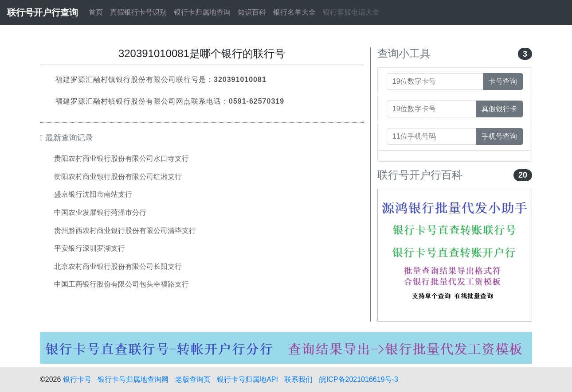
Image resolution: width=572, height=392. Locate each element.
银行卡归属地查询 (202, 12)
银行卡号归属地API (247, 379)
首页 (96, 12)
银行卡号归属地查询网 (133, 379)
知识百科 (252, 12)
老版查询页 (193, 379)
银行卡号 (77, 379)
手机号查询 (499, 136)
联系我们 (298, 379)
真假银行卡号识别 (138, 12)
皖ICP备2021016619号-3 (359, 379)
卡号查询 (503, 81)
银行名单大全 (294, 12)
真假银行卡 (499, 109)
